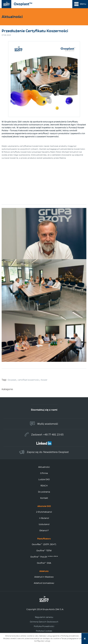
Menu (83, 4)
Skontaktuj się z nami (44, 410)
